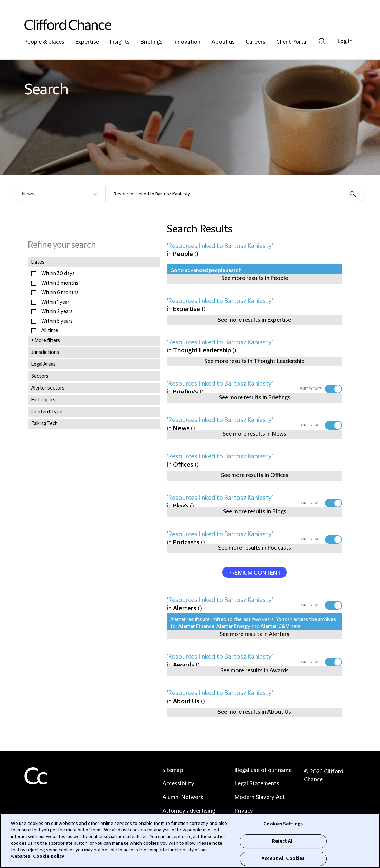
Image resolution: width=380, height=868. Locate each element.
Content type (47, 412)
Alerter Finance (196, 627)
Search (322, 41)
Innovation (187, 42)
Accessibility (178, 784)
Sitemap (173, 770)
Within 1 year (55, 302)
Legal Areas (43, 364)
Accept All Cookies (283, 858)
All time (50, 331)
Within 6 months (60, 293)
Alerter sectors (48, 388)
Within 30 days (58, 274)
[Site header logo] (176, 25)
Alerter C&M (275, 627)
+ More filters (46, 341)
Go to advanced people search (206, 271)
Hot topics (43, 400)
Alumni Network (183, 797)
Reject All (283, 841)
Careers (255, 42)
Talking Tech (44, 424)
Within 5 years (57, 321)
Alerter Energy (233, 627)
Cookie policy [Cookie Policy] (49, 856)
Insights (120, 42)
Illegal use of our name (263, 770)
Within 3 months (60, 283)
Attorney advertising (189, 811)
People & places (44, 42)
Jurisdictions (45, 352)
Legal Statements (257, 784)
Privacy (244, 811)
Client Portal (292, 42)
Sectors (40, 376)
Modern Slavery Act (260, 797)
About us (223, 42)
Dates (38, 262)
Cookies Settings (283, 824)
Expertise (87, 42)
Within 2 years (57, 312)
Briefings (151, 42)
